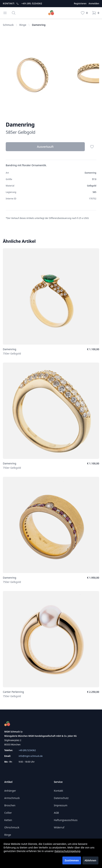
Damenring (10, 349)
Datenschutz (61, 798)
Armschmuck (12, 798)
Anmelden (94, 4)
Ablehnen (90, 860)
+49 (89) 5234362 (32, 4)
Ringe (23, 25)
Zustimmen (72, 860)
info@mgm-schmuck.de (31, 756)
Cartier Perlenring (13, 692)
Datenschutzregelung (67, 851)
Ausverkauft (45, 147)
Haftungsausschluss (66, 820)
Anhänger (10, 791)
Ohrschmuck (12, 827)
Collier (8, 813)
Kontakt (59, 791)
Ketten (8, 820)
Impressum (61, 805)
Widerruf (59, 827)
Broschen (10, 805)
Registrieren (80, 4)
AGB (56, 813)
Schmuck (8, 25)
